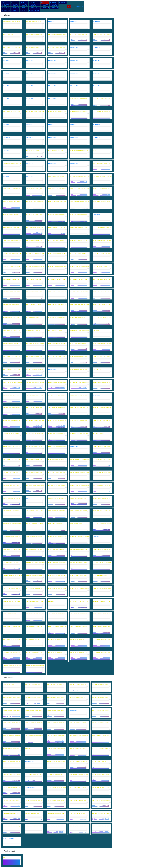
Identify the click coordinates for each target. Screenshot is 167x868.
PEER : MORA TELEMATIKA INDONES (35, 485)
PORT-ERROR (52, 601)
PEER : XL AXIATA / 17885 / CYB (34, 215)
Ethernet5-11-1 (29, 137)
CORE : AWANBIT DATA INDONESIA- (102, 588)
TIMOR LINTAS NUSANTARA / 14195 (12, 241)
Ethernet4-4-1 (74, 22)
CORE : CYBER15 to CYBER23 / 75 (34, 241)
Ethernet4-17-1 (29, 60)
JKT (12, 3)
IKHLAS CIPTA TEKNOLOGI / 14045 (57, 34)
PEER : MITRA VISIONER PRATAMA (57, 305)
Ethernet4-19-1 (74, 60)
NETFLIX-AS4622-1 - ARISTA (33, 331)
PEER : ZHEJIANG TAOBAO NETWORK (56, 787)
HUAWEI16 (33, 8)
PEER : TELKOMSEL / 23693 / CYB (79, 498)
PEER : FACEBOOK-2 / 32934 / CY (11, 749)
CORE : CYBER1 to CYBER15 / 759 (57, 356)
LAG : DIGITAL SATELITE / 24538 (56, 395)
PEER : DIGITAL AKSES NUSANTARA (102, 99)
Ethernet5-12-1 (52, 137)
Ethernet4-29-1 (74, 86)
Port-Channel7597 (29, 762)
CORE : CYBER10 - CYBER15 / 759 (34, 640)
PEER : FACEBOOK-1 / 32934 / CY (101, 736)
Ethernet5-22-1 (52, 163)
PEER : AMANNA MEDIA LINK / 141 (57, 292)
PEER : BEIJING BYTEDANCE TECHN (57, 382)
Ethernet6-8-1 (97, 215)
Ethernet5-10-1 (7, 137)
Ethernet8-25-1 (74, 447)
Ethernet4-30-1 (97, 86)
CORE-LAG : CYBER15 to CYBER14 (33, 710)
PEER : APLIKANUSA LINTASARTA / (12, 762)
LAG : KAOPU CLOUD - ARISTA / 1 (78, 813)
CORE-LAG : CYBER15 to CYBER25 (101, 723)
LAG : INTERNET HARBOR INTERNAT (34, 736)
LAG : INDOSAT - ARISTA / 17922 (55, 775)
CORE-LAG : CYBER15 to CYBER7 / (78, 684)
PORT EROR (96, 331)
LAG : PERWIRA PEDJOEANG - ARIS (56, 826)
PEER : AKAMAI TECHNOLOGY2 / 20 (35, 421)
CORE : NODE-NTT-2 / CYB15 (33, 150)
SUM (3, 3)
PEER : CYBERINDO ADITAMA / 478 (101, 749)
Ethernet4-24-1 (74, 73)
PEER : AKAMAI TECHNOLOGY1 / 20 (35, 112)
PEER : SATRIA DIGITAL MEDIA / (56, 524)
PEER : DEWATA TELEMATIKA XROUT (80, 331)
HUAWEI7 (44, 5)
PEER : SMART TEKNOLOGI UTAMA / (57, 447)
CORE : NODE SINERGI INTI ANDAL (79, 627)
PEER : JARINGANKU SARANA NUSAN (103, 292)
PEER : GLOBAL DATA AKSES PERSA (35, 202)
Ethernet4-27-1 (29, 86)
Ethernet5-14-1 (97, 137)
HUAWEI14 (24, 8)
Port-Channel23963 (30, 787)
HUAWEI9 (5, 8)
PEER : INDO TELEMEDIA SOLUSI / (11, 826)
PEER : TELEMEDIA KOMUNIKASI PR (35, 266)
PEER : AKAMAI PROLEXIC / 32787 (102, 202)
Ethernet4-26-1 (7, 86)
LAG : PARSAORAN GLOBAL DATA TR (56, 800)
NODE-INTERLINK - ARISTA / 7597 (79, 369)
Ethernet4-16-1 (7, 60)
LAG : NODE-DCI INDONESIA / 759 (57, 640)
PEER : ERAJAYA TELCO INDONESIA (35, 524)
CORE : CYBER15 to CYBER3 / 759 (11, 459)
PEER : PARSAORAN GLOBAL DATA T (57, 498)
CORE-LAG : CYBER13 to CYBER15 (101, 684)
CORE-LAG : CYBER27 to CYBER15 (11, 775)
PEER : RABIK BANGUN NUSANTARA (79, 112)
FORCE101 (24, 10)
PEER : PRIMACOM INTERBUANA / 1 (57, 253)
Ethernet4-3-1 (52, 22)
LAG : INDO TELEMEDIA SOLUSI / (34, 22)
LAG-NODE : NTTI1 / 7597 (9, 684)
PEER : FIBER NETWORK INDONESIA (102, 112)
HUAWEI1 (53, 3)
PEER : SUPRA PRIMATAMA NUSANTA (80, 305)
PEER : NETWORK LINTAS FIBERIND (57, 266)
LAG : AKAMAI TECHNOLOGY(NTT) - (56, 736)
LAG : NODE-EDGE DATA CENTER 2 (79, 292)
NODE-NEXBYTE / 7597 (76, 524)
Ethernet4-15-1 (97, 47)
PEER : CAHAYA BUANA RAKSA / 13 (102, 228)
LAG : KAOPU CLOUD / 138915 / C (102, 485)
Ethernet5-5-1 (6, 125)
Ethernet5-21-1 (29, 163)
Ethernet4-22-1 (29, 73)
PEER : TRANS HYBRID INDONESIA (57, 434)
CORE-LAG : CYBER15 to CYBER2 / (11, 710)
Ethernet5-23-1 (74, 163)
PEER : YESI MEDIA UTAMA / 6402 (11, 228)
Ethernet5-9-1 (97, 125)
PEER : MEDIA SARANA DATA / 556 (102, 511)
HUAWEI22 (15, 10)
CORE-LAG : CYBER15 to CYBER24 (78, 723)
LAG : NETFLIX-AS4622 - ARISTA (78, 749)
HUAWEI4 (14, 5)
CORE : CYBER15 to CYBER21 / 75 (11, 356)
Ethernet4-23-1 (52, 73)
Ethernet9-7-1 (29, 498)
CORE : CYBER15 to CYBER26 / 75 (79, 99)
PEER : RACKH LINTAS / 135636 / (102, 253)
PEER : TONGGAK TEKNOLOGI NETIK (57, 344)
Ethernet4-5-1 (97, 22)
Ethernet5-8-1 (74, 125)
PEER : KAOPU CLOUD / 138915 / (11, 305)
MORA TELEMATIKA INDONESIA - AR (35, 575)
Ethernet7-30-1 (52, 369)
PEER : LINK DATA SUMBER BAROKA (79, 588)
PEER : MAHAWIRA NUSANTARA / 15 (35, 550)
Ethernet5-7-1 (52, 125)
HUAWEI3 (5, 5)
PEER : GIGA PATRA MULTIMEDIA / (79, 434)
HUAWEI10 (15, 8)
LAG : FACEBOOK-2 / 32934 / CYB (102, 163)
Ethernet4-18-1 (52, 60)
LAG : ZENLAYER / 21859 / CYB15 (11, 498)
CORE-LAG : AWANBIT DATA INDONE (34, 826)
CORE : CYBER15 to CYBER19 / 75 (34, 356)
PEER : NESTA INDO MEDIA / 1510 (79, 241)
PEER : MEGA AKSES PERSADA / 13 (12, 813)
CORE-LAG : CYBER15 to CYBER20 (78, 762)
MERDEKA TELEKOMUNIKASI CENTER (35, 563)
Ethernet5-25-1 (7, 176)
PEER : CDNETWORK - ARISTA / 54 (34, 228)
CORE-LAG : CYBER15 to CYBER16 (11, 697)
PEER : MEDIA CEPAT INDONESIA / (57, 575)
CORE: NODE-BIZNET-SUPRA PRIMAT (80, 202)
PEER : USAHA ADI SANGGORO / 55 (57, 189)
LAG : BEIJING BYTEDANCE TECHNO (35, 382)
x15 (78, 7)
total (4, 858)
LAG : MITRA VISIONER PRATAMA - (78, 800)
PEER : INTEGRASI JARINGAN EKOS (102, 318)
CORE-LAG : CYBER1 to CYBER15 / (55, 684)
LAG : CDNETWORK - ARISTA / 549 (11, 800)
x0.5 (69, 7)
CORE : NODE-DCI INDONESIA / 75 (33, 684)
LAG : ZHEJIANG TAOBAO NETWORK (80, 472)
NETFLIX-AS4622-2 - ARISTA (55, 331)
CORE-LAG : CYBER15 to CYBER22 (33, 723)
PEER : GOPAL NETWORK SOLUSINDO (35, 344)
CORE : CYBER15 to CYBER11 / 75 (57, 408)
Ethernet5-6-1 (29, 125)
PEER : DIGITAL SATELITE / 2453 (78, 787)
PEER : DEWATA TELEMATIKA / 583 (57, 202)
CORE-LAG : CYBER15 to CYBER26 (11, 736)
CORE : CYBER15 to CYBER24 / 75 (34, 34)
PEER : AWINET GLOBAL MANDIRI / (79, 511)
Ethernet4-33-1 (52, 99)
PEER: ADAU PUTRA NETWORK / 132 (102, 176)
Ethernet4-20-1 (97, 60)
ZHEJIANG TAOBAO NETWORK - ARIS (12, 575)
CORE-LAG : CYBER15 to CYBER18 (55, 697)
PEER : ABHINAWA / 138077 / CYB (55, 813)
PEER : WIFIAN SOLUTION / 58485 (11, 22)
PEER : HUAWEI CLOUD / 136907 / (11, 447)
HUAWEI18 (45, 8)
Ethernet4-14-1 (74, 47)
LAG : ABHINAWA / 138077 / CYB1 (11, 395)
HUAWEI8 (53, 5)
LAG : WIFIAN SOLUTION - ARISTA (33, 800)
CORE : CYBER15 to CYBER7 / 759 (102, 356)
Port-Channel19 (73, 710)
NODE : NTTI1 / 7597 (8, 34)
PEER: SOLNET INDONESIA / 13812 (12, 266)
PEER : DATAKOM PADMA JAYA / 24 (12, 344)
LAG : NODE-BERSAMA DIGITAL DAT (35, 369)
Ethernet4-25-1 (97, 73)
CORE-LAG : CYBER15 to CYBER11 (55, 710)
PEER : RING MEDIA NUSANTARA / (11, 511)
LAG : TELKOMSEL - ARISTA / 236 (11, 787)
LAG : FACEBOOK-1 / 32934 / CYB (34, 189)
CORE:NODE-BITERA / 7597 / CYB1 (102, 601)
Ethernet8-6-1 (97, 395)
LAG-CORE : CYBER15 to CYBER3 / (101, 710)
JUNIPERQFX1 (34, 10)
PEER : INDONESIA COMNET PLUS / (56, 762)
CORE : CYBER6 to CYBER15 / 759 (11, 369)
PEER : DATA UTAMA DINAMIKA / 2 (79, 150)
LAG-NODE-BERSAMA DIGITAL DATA (56, 749)
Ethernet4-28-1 (52, 86)
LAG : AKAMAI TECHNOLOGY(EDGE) (79, 775)
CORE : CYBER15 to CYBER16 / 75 (102, 382)
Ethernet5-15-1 (7, 150)
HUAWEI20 (6, 10)
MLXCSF (23, 3)
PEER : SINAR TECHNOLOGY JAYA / (79, 228)
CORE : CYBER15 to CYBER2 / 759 (79, 34)
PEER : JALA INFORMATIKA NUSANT (80, 189)
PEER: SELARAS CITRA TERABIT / (11, 292)
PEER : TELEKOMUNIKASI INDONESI (102, 408)
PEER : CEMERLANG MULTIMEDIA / (34, 588)
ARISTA (44, 3)
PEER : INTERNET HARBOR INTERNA (102, 241)
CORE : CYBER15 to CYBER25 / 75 (57, 614)
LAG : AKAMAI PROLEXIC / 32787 (101, 787)
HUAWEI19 (54, 8)
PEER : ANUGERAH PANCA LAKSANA (80, 537)
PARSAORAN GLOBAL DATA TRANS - (57, 588)
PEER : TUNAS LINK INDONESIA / (79, 318)
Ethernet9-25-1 (97, 537)
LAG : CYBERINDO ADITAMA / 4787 (34, 511)
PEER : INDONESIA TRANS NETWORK (12, 524)
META (95, 150)
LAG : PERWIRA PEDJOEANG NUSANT (80, 176)
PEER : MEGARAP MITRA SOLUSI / (34, 434)
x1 (72, 7)
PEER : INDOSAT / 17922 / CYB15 (101, 305)
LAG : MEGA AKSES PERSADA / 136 (102, 524)
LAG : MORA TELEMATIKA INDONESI (101, 800)
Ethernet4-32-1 (29, 99)
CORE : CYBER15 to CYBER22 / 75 (11, 331)
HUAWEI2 (63, 3)
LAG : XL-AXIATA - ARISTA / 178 (33, 775)
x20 (82, 7)
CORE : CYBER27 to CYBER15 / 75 (57, 215)
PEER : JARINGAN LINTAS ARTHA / (34, 292)
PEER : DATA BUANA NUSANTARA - (57, 459)
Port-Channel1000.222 (8, 839)
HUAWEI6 (32, 5)
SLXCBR (32, 3)
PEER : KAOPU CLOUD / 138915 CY (12, 408)
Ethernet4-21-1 (7, 73)
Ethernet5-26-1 (29, 176)
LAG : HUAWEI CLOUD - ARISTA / (33, 813)
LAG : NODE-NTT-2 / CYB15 (99, 762)
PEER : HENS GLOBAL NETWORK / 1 (57, 511)
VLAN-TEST (28, 749)
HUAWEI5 (23, 5)
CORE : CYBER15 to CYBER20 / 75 (79, 344)
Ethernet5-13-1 (74, 137)
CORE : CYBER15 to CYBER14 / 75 (79, 253)
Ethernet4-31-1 (7, 99)
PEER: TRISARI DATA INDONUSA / (57, 176)
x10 (75, 7)
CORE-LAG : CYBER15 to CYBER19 (101, 697)
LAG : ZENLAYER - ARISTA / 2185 (101, 775)
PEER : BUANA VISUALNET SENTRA (12, 163)
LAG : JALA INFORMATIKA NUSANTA (102, 813)
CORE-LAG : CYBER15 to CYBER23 (55, 723)
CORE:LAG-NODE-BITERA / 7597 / (78, 697)
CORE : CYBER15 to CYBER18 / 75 (57, 241)
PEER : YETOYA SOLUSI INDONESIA (57, 563)
